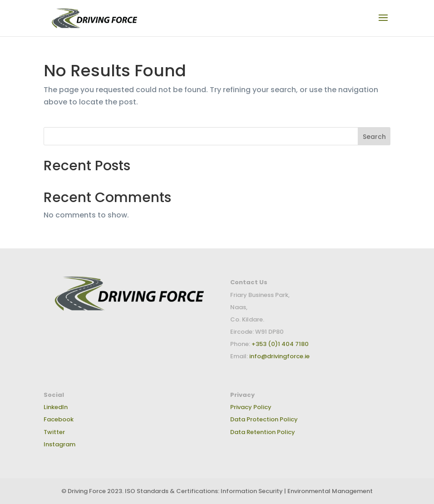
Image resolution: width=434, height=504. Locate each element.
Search (374, 137)
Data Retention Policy (263, 432)
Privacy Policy (251, 407)
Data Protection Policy (264, 419)
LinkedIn (56, 407)
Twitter (54, 432)
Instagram (59, 444)
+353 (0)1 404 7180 (279, 344)
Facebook (59, 419)
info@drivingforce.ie (279, 356)
